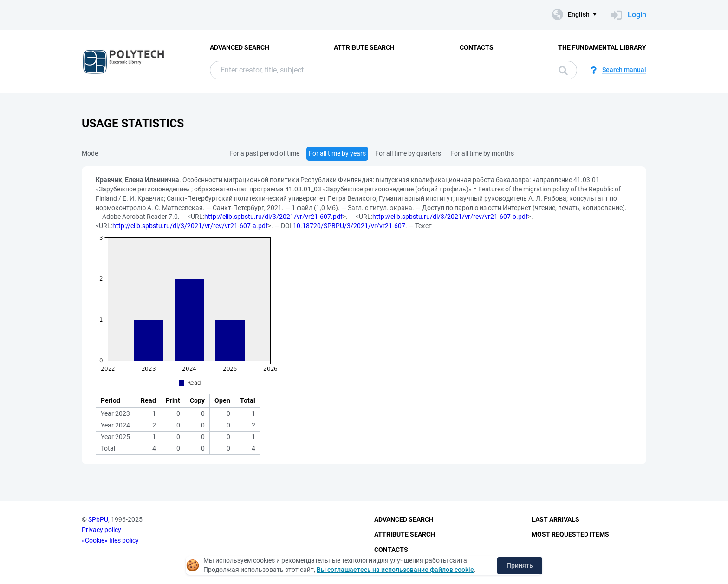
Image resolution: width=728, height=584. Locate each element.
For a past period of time (264, 153)
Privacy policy (101, 530)
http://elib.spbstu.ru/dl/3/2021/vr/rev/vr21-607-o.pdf (450, 217)
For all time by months (482, 153)
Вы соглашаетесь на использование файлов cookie (395, 570)
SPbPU (98, 519)
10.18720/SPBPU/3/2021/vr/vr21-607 (349, 226)
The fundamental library (602, 47)
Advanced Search (240, 47)
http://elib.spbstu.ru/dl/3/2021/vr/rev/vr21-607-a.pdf (190, 226)
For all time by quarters (408, 153)
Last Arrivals (556, 519)
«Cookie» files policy (110, 540)
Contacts (477, 47)
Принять (520, 565)
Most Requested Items (570, 534)
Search (563, 71)
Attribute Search (364, 47)
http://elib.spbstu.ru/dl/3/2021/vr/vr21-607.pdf (273, 217)
